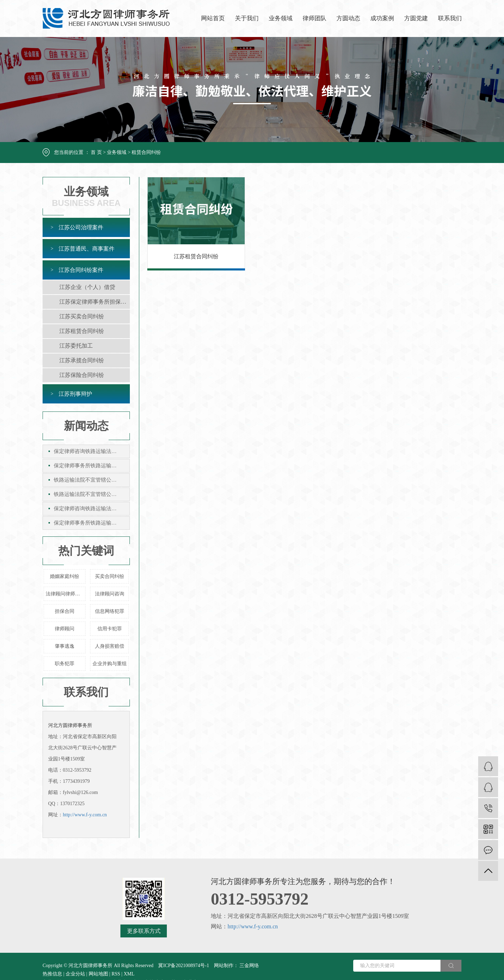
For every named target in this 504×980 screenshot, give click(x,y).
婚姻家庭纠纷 (65, 576)
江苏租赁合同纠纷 (82, 331)
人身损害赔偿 (110, 646)
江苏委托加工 (76, 346)
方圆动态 (348, 18)
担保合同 (65, 611)
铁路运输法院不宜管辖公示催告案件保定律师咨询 (92, 494)
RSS (116, 974)
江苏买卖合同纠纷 (82, 316)
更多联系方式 (144, 931)
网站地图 (98, 974)
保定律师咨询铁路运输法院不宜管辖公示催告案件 (92, 451)
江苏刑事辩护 (75, 394)
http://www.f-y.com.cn (85, 815)
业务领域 (281, 18)
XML (129, 974)
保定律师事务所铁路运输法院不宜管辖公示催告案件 (92, 466)
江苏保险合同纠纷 (82, 375)
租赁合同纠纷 (146, 152)
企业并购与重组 (110, 664)
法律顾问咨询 (110, 594)
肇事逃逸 (65, 646)
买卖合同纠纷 (110, 576)
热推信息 (52, 974)
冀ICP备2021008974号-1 (183, 966)
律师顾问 (65, 629)
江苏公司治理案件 (81, 227)
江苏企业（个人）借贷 (87, 287)
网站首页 (213, 18)
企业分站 (75, 974)
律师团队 (314, 18)
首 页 (96, 152)
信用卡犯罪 (110, 629)
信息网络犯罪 (110, 611)
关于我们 (247, 18)
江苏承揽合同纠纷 (82, 360)
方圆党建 (416, 18)
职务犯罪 (65, 664)
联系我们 (450, 18)
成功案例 (382, 18)
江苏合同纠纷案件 (81, 270)
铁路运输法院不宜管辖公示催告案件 (92, 480)
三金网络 (249, 966)
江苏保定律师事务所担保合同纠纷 (95, 302)
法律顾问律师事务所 (66, 594)
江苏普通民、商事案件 (87, 249)
